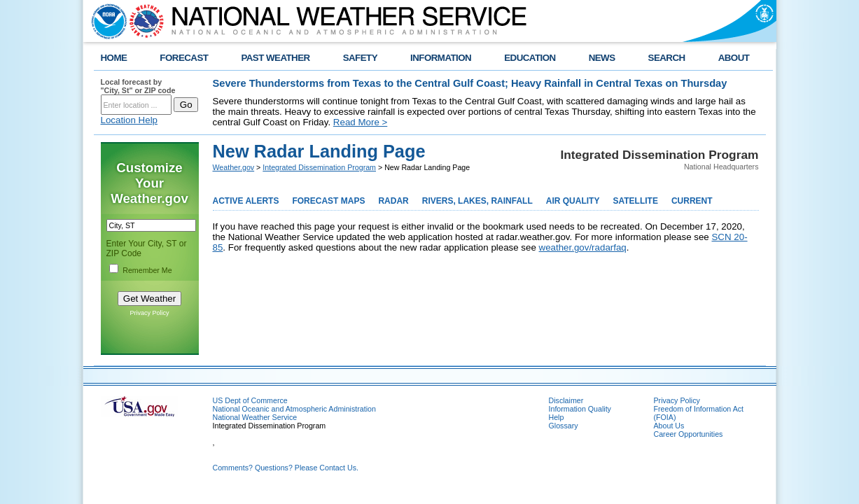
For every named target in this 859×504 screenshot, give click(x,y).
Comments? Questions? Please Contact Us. (286, 468)
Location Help (130, 120)
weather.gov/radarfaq (583, 247)
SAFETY (360, 58)
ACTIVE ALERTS (246, 201)
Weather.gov (234, 167)
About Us (669, 426)
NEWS (602, 58)
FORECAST (184, 58)
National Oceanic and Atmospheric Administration (294, 409)
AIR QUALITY (573, 201)
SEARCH (667, 58)
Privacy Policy (149, 313)
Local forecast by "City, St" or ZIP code (138, 86)
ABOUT (734, 58)
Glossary (564, 426)
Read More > (360, 122)
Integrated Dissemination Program (319, 167)
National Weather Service (255, 417)
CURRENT (692, 201)
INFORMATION (441, 58)
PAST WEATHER (275, 58)
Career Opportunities (689, 434)
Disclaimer (566, 400)
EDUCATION (530, 58)
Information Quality (580, 409)
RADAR (393, 201)
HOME (114, 58)
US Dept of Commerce (250, 400)
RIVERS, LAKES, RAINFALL (477, 201)
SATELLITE (635, 201)
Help (557, 417)
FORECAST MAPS (328, 201)
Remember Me (147, 270)
